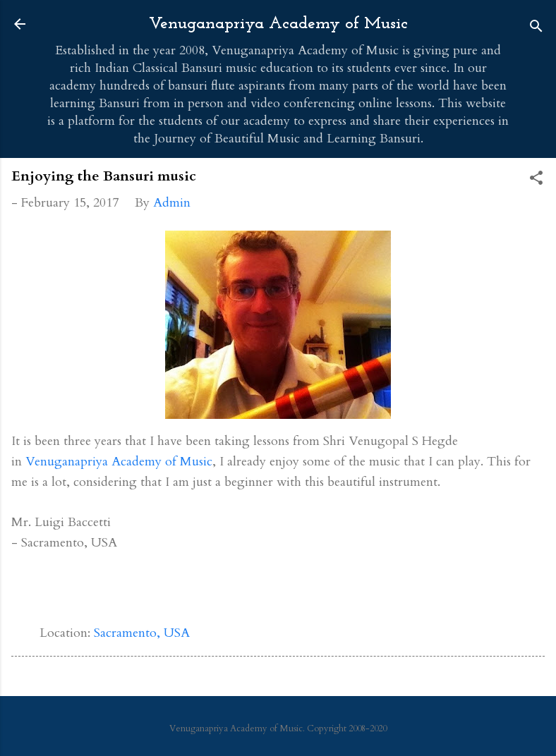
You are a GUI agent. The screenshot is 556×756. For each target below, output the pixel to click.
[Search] (536, 29)
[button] (536, 180)
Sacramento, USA (142, 633)
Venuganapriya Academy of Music (278, 24)
